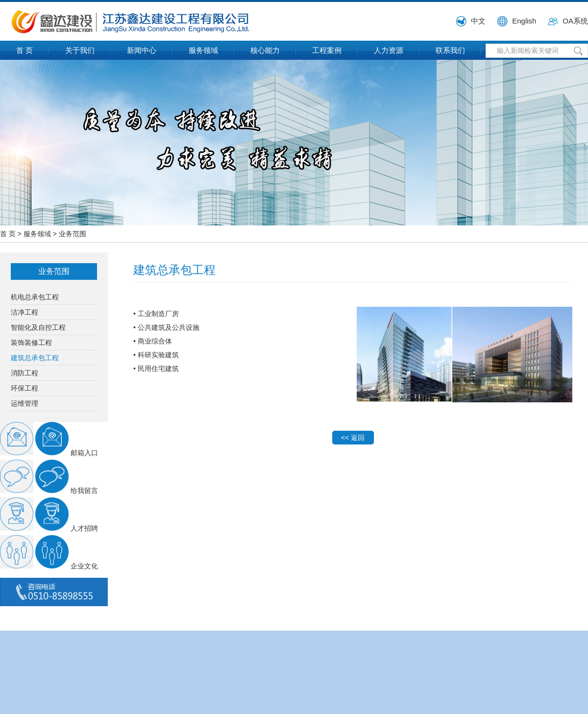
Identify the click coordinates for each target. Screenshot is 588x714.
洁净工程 (24, 312)
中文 (478, 21)
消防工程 (24, 373)
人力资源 (389, 50)
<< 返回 (353, 438)
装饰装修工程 (31, 343)
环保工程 (24, 388)
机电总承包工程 (35, 297)
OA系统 (575, 21)
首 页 (24, 50)
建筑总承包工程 (35, 358)
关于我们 (80, 50)
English (524, 21)
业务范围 (73, 234)
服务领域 (203, 50)
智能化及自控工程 (38, 327)
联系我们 (450, 50)
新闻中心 (142, 50)
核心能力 (265, 50)
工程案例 (327, 50)
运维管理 (24, 403)
